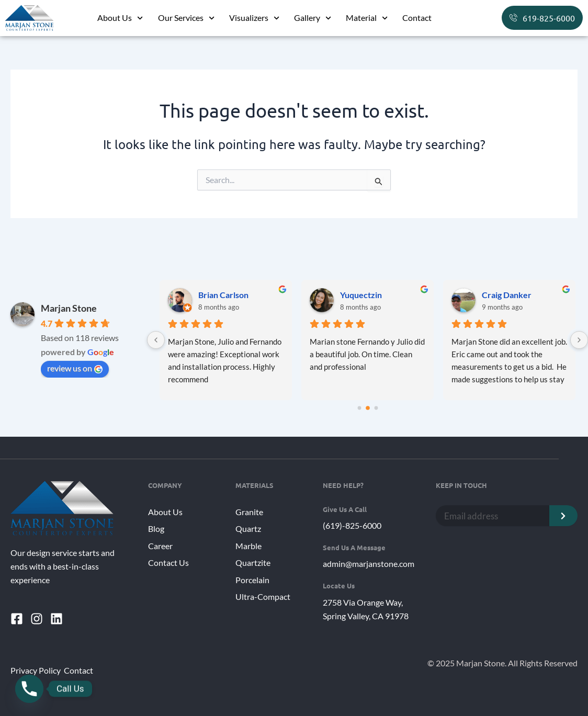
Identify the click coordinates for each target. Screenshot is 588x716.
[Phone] (29, 689)
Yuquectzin (361, 295)
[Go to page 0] (359, 408)
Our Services (186, 18)
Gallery (313, 18)
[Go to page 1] (368, 408)
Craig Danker (507, 295)
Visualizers (254, 18)
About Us (120, 18)
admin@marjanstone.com (369, 563)
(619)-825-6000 (352, 525)
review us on (75, 368)
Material (367, 18)
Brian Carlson (223, 295)
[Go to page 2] (376, 408)
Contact (417, 18)
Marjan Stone (69, 308)
